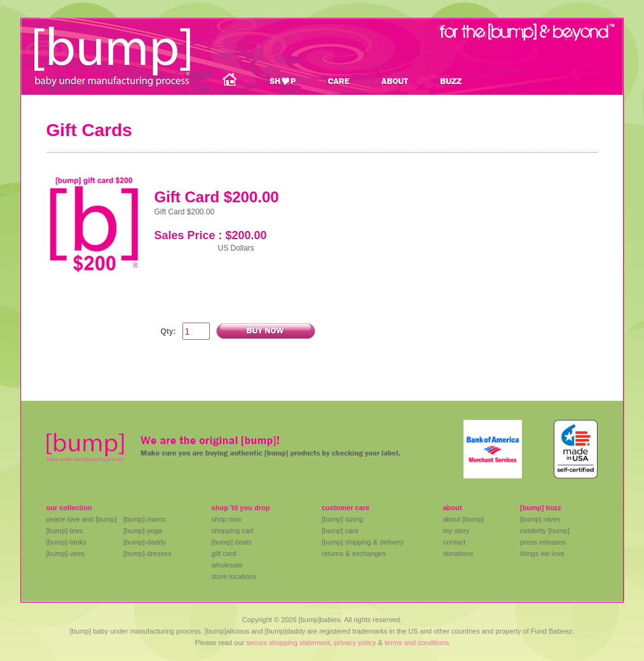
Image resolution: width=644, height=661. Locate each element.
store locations (234, 576)
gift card (224, 553)
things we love (542, 553)
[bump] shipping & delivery (363, 542)
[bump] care (340, 531)
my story (456, 531)
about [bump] (463, 519)
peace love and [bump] (82, 519)
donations (458, 553)
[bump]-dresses (147, 553)
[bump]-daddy (145, 542)
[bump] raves (540, 519)
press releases (543, 542)
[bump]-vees (66, 553)
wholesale (227, 565)
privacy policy (355, 643)
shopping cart (233, 531)
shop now (227, 519)
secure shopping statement (288, 643)
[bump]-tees (65, 531)
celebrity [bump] (545, 531)
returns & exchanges (354, 553)
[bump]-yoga (143, 531)
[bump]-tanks (67, 542)
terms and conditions (417, 643)
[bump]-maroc (145, 519)
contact (454, 542)
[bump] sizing (342, 519)
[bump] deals (232, 542)
